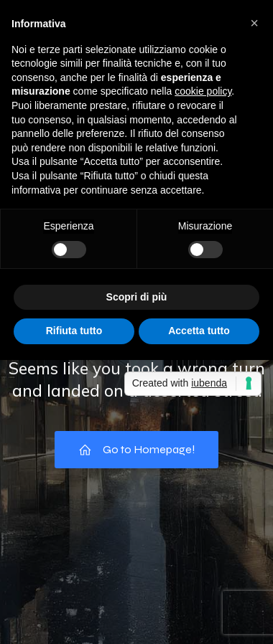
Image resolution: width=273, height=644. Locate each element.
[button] (254, 23)
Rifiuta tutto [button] (74, 331)
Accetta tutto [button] (199, 331)
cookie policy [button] (203, 91)
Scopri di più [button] (137, 297)
